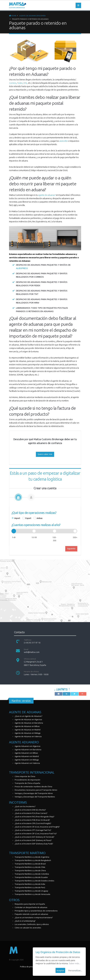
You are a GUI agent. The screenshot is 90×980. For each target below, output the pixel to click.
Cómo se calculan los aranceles (28, 928)
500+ (75, 537)
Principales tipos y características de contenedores (36, 911)
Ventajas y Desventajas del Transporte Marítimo (35, 797)
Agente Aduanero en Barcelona (28, 750)
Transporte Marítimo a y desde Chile (30, 867)
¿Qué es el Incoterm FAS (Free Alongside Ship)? (34, 817)
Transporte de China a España (27, 783)
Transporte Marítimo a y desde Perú (30, 887)
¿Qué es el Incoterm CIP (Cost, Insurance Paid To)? (36, 834)
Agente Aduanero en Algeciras (28, 746)
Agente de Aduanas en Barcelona (29, 723)
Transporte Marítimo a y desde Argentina (32, 857)
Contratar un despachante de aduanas (31, 907)
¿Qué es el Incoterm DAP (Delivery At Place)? (33, 840)
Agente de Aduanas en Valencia (28, 736)
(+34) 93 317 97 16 (32, 643)
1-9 (14, 537)
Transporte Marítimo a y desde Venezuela (32, 894)
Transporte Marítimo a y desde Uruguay (31, 891)
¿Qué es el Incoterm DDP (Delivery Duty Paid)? (34, 844)
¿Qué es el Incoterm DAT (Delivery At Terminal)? (34, 837)
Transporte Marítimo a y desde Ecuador (31, 877)
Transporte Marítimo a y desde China (30, 871)
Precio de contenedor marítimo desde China (33, 787)
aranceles (64, 141)
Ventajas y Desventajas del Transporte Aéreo (34, 793)
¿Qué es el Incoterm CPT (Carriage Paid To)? (33, 830)
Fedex (20, 83)
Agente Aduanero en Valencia (27, 763)
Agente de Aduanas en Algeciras (28, 720)
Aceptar (60, 970)
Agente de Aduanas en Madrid (28, 730)
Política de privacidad (29, 967)
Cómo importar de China (25, 776)
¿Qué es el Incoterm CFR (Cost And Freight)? (33, 823)
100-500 (54, 539)
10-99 (34, 537)
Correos (13, 83)
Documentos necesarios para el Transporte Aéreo (36, 790)
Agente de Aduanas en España (32, 16)
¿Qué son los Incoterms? (25, 806)
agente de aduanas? (47, 195)
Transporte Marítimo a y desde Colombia (32, 874)
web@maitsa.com (32, 652)
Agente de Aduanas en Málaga (28, 733)
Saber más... (75, 963)
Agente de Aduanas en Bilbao (27, 726)
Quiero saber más (45, 454)
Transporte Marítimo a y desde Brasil (30, 864)
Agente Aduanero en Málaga (27, 760)
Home (13, 16)
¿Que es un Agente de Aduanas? (28, 716)
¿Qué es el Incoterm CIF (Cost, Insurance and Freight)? (37, 827)
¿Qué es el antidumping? (25, 921)
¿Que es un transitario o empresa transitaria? (34, 918)
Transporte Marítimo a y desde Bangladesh (33, 860)
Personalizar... (75, 970)
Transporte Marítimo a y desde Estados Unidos (34, 881)
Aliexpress (22, 268)
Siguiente (71, 549)
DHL (25, 83)
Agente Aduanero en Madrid (27, 756)
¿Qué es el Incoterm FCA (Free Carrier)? (31, 813)
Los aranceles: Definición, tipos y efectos (32, 924)
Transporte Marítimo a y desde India (30, 884)
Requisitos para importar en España (30, 904)
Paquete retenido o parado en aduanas (31, 914)
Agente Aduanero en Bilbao (26, 753)
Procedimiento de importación (27, 780)
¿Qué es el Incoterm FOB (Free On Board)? (32, 820)
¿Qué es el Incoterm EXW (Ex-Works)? (30, 810)
